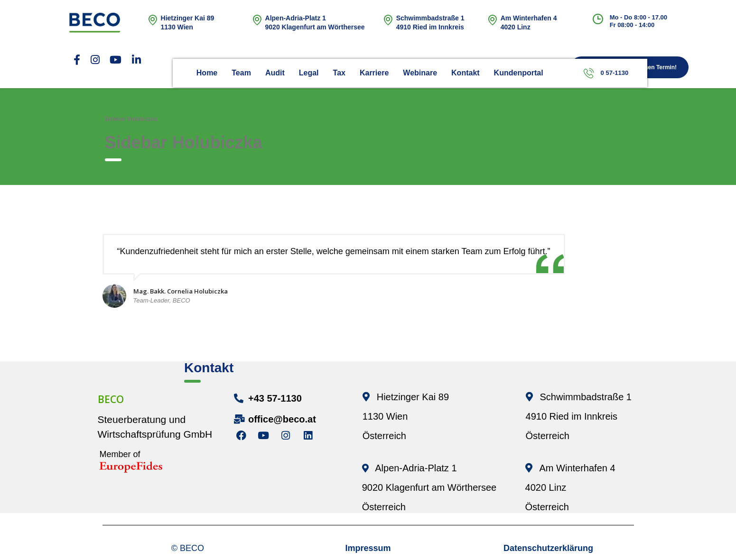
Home (207, 73)
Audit (275, 73)
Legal (309, 73)
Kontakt (466, 73)
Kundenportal (519, 73)
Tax (339, 73)
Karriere (374, 73)
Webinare (420, 73)
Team (241, 73)
